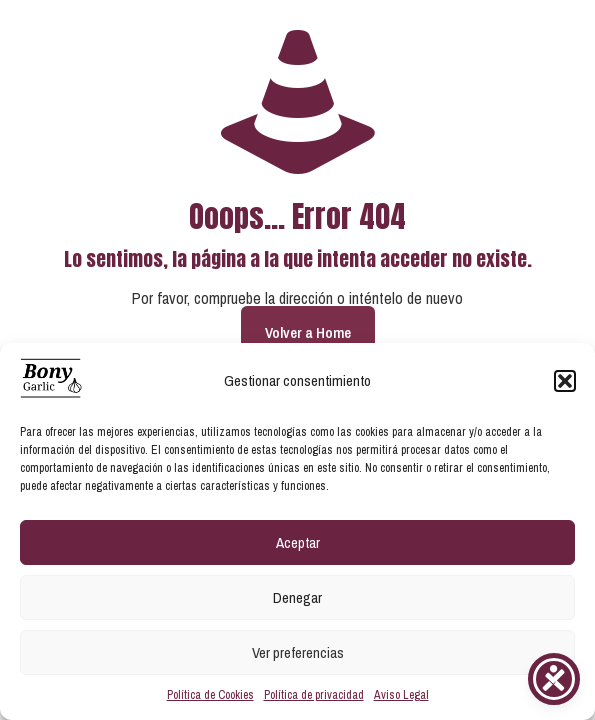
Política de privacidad (314, 695)
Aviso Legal (401, 695)
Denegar (297, 597)
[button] (565, 381)
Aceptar (298, 542)
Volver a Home (308, 332)
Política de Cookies (210, 695)
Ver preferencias (298, 652)
